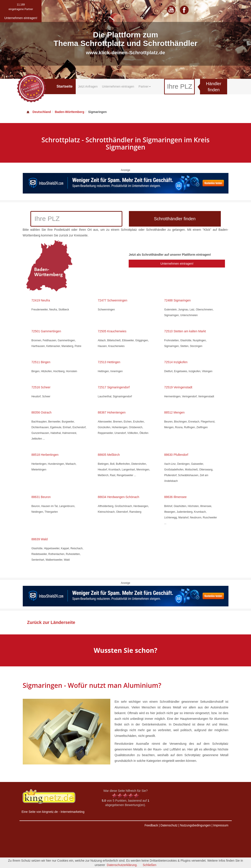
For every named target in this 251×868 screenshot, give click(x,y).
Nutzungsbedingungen (195, 825)
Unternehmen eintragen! (177, 264)
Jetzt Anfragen (88, 86)
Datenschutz (169, 825)
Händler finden (214, 87)
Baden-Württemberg (69, 112)
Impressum (221, 825)
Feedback (151, 825)
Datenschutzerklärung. (122, 865)
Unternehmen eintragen (118, 86)
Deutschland (39, 112)
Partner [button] (145, 86)
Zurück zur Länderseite (51, 622)
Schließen (149, 865)
